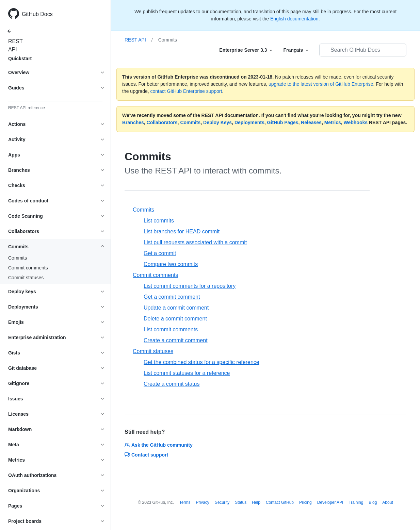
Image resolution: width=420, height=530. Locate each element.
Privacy (203, 502)
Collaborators (162, 122)
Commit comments (28, 268)
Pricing (305, 502)
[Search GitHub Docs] (363, 50)
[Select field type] (246, 50)
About (387, 502)
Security (222, 502)
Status (241, 502)
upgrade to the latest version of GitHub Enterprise (321, 84)
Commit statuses (26, 278)
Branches (133, 122)
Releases (311, 122)
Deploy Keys (217, 122)
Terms (185, 502)
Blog (373, 502)
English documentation (294, 19)
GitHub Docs (37, 14)
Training (356, 502)
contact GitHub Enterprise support (186, 91)
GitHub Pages (283, 122)
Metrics (333, 122)
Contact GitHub (280, 502)
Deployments (249, 122)
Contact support (146, 455)
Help (256, 502)
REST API (14, 45)
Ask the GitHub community (159, 445)
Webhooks (356, 122)
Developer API (330, 502)
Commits (18, 258)
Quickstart (20, 59)
